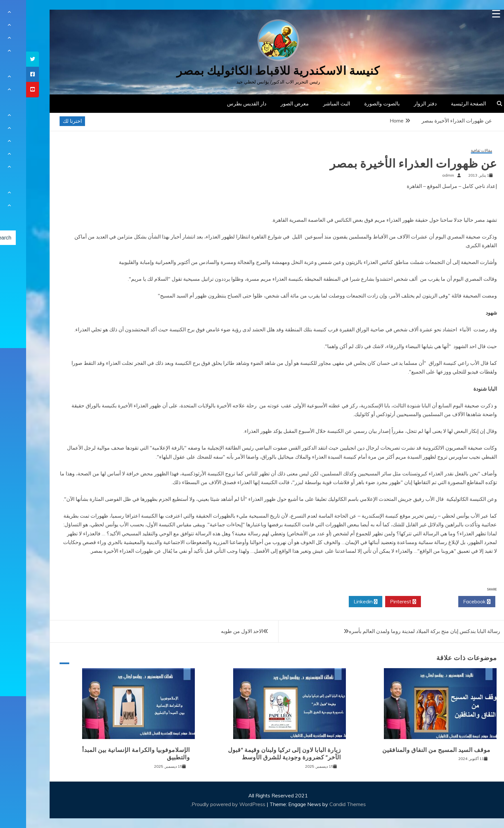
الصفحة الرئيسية (442, 103)
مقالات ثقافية (455, 151)
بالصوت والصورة (356, 103)
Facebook (451, 602)
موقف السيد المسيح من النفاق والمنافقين (411, 750)
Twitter (414, 602)
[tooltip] (6, 59)
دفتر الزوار (399, 103)
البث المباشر (310, 103)
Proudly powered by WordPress (203, 804)
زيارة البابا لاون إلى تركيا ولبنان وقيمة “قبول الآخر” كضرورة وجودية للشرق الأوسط (258, 754)
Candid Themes (322, 804)
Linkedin (339, 602)
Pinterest (377, 602)
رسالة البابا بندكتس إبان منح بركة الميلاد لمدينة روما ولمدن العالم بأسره (398, 631)
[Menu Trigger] (470, 14)
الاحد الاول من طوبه (216, 631)
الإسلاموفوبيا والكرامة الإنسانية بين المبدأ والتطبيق (110, 754)
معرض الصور (269, 103)
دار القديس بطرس (221, 103)
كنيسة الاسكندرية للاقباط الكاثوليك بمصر (252, 71)
